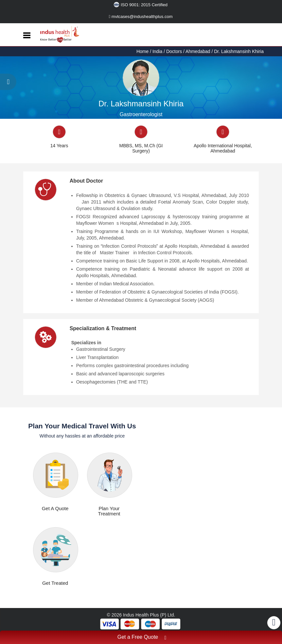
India (157, 51)
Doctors (174, 51)
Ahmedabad (198, 51)
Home (143, 51)
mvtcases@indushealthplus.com (141, 17)
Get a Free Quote (142, 638)
